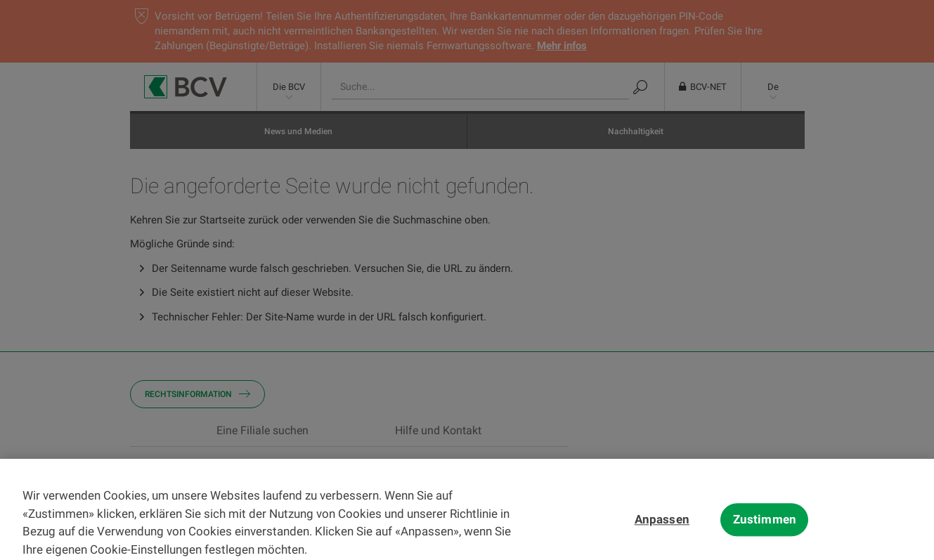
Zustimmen (765, 528)
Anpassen (662, 528)
